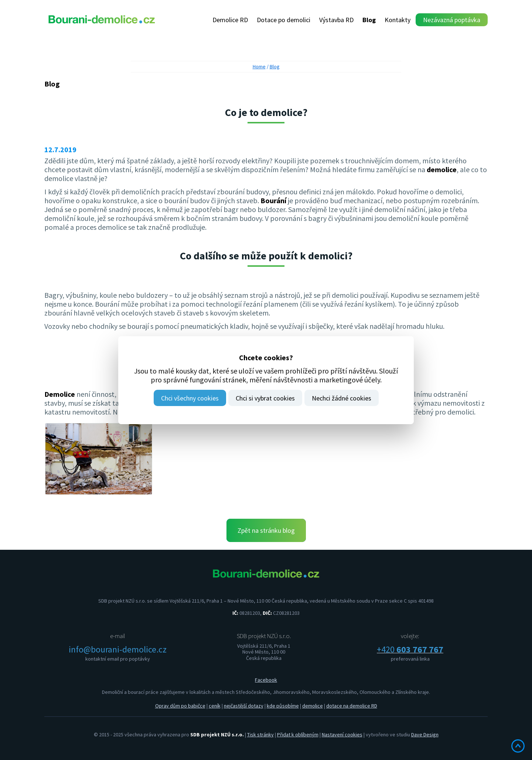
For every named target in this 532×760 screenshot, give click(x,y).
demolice (313, 706)
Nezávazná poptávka (452, 20)
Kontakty (398, 20)
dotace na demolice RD (352, 706)
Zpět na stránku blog (266, 530)
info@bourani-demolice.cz (118, 649)
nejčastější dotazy (244, 706)
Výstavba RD (336, 20)
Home (259, 67)
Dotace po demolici (284, 20)
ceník (215, 706)
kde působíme (283, 706)
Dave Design (425, 735)
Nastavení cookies (342, 735)
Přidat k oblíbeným (298, 735)
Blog (369, 20)
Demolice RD (230, 20)
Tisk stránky (260, 735)
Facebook (266, 680)
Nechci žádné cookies (342, 398)
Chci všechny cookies (190, 398)
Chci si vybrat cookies (265, 398)
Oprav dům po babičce (180, 706)
